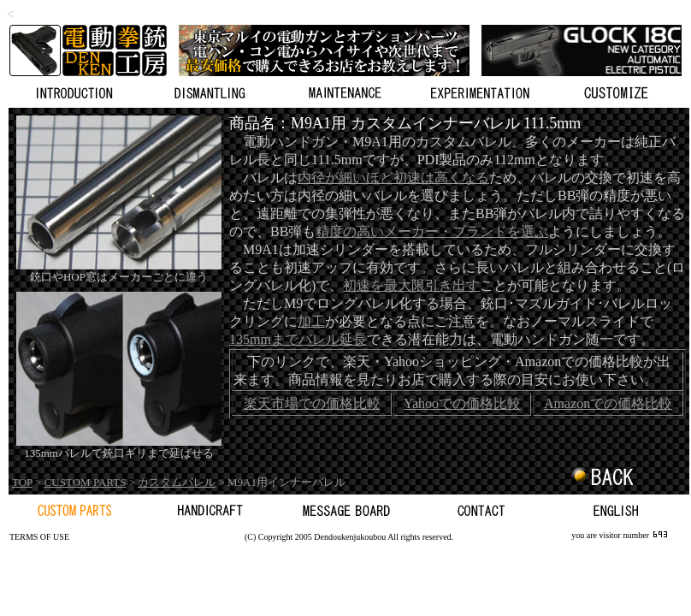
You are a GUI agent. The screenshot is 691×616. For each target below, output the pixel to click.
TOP (22, 482)
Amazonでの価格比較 (608, 403)
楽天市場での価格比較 (312, 403)
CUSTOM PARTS (86, 482)
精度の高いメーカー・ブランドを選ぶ (432, 231)
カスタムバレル (177, 482)
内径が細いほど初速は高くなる (393, 178)
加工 (311, 321)
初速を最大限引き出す (411, 285)
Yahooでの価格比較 (462, 403)
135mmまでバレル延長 (298, 339)
